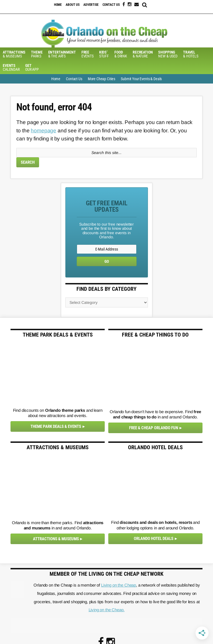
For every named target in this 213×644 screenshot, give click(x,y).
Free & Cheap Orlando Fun (154, 428)
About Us (73, 5)
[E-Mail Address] (107, 249)
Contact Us (111, 5)
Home (58, 5)
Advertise (91, 5)
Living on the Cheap (119, 585)
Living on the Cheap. (107, 610)
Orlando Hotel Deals (154, 539)
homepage (43, 131)
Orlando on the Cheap (106, 34)
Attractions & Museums (56, 539)
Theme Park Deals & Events (56, 426)
